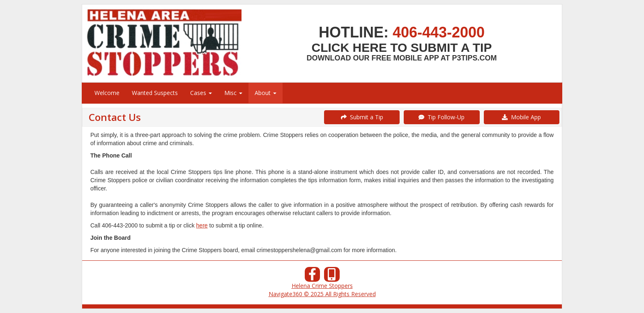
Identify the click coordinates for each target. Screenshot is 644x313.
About (266, 93)
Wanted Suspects (155, 93)
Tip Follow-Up (442, 117)
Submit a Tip (362, 117)
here (202, 225)
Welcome (107, 93)
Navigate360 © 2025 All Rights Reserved (322, 294)
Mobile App (521, 117)
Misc (233, 93)
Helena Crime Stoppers (322, 286)
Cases (201, 93)
